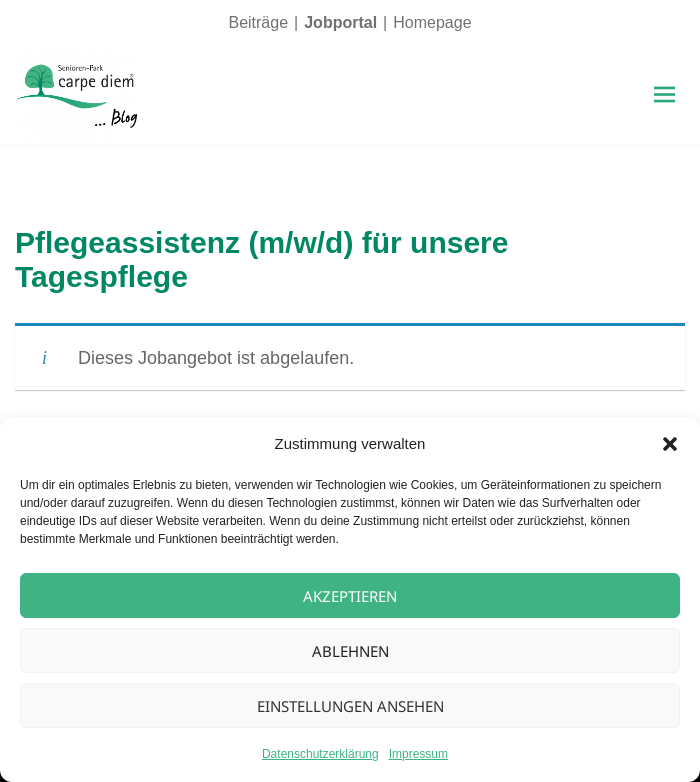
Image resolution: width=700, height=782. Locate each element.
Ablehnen (350, 651)
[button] (670, 444)
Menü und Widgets (664, 116)
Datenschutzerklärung (320, 754)
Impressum (418, 754)
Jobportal (340, 22)
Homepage (432, 22)
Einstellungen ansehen (350, 706)
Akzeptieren (350, 596)
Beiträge (258, 22)
